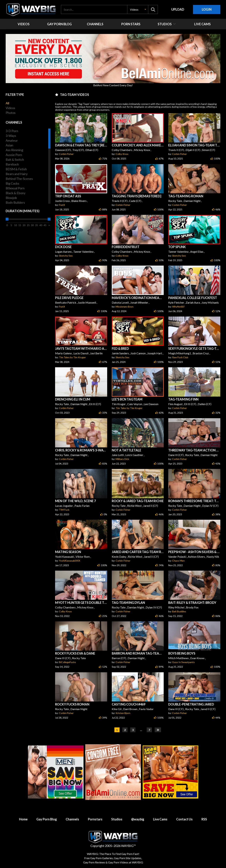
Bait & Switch (15, 159)
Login (207, 9)
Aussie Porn (14, 155)
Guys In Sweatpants (183, 662)
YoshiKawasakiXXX (70, 561)
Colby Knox (122, 154)
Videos (10, 108)
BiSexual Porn (15, 188)
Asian (9, 145)
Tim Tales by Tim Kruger (72, 357)
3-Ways (11, 136)
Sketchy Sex (66, 256)
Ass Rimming (14, 150)
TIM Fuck (64, 510)
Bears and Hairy (17, 174)
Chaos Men (178, 561)
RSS (204, 819)
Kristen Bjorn (123, 713)
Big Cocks (12, 183)
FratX (62, 205)
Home (23, 819)
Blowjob (11, 198)
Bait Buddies (179, 611)
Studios (117, 819)
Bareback (12, 164)
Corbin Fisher (66, 154)
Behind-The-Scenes (19, 179)
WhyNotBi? (178, 307)
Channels (72, 819)
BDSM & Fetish (16, 169)
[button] (138, 9)
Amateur (12, 140)
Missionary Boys (125, 307)
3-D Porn (12, 131)
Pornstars (95, 819)
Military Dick (122, 459)
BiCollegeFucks (67, 662)
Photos (11, 113)
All (7, 103)
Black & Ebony (16, 193)
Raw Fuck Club (180, 357)
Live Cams (160, 819)
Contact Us (184, 819)
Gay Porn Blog (47, 819)
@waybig (138, 819)
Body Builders (15, 202)
